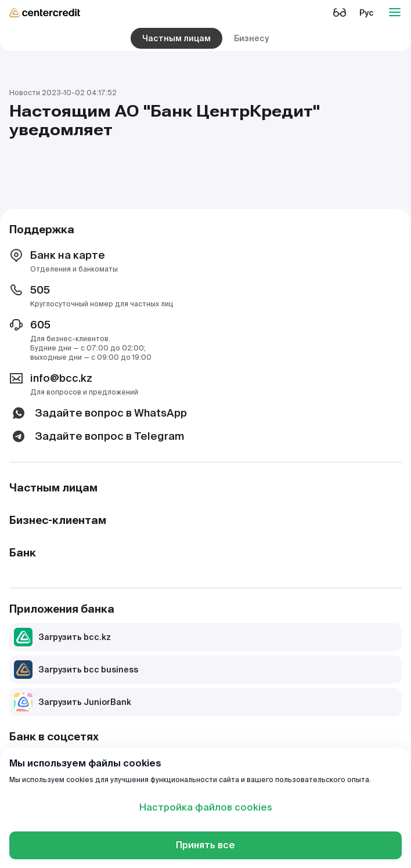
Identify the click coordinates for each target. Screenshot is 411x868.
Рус (367, 13)
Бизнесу (251, 38)
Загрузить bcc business (76, 670)
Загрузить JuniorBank (73, 702)
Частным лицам (176, 38)
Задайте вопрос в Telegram (97, 436)
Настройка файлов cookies (206, 807)
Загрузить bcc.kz (62, 637)
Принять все (205, 845)
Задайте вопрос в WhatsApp (98, 413)
